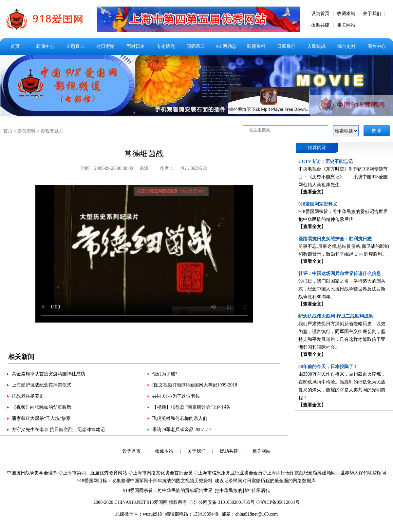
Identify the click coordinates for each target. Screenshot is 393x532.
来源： (146, 168)
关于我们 (372, 14)
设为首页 (320, 14)
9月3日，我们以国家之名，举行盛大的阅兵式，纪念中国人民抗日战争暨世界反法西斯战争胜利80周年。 (342, 289)
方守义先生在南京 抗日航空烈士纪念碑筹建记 (58, 430)
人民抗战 (316, 46)
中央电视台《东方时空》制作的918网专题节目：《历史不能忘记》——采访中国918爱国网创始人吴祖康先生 (343, 177)
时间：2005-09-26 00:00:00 (107, 168)
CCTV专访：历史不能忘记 (326, 161)
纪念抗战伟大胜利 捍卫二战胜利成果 (336, 316)
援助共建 (320, 25)
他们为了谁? (165, 374)
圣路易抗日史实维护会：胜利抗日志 (335, 239)
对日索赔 (105, 46)
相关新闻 (21, 357)
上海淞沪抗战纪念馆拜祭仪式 (42, 385)
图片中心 (377, 46)
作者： (167, 168)
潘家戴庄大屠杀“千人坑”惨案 (41, 418)
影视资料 (256, 46)
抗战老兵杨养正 (28, 396)
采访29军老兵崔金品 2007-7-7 (182, 430)
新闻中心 (45, 46)
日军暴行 (286, 46)
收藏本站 (346, 14)
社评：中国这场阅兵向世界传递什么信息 (340, 274)
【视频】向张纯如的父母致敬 (42, 407)
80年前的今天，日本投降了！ (328, 367)
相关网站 (346, 25)
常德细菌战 (144, 154)
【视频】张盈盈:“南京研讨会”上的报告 (192, 407)
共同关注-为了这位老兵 (176, 396)
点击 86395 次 (194, 168)
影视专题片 (52, 131)
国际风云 (196, 46)
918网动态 (226, 46)
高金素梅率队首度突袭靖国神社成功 (48, 374)
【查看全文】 (312, 192)
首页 (15, 46)
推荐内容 (317, 148)
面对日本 (136, 46)
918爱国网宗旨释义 (318, 204)
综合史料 (346, 46)
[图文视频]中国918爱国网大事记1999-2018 (195, 385)
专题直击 (75, 46)
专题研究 (166, 46)
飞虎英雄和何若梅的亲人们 (180, 418)
